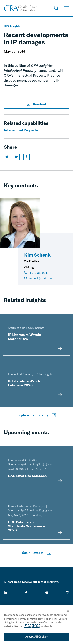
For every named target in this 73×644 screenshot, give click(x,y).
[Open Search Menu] (56, 8)
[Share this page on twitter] (7, 157)
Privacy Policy (32, 627)
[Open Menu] (67, 8)
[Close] (68, 612)
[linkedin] (5, 593)
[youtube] (47, 593)
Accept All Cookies (36, 638)
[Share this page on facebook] (26, 157)
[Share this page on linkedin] (17, 157)
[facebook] (26, 593)
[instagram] (68, 593)
